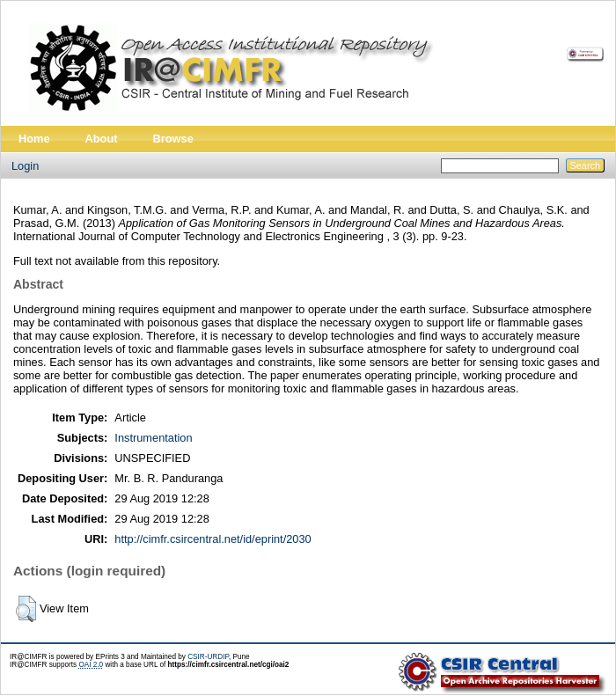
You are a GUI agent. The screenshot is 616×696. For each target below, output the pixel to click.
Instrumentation (153, 438)
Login (25, 166)
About (102, 139)
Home (34, 139)
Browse (173, 139)
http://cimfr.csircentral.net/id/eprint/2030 (213, 539)
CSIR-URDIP (208, 657)
